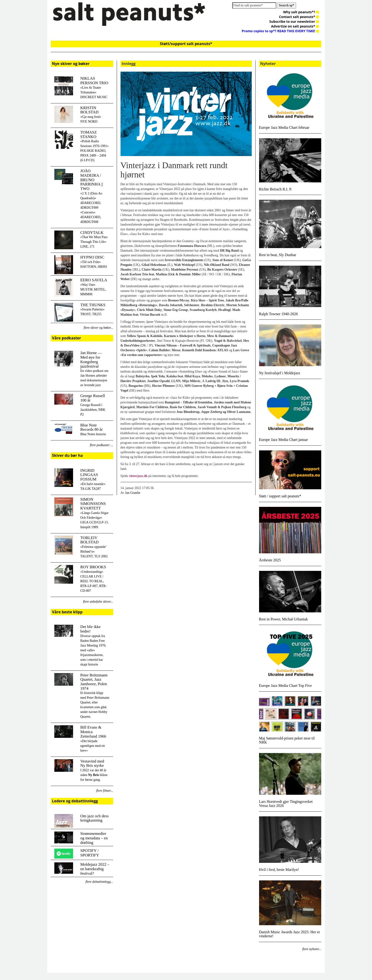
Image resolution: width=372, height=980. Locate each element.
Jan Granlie (133, 493)
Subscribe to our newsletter (294, 21)
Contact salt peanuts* (299, 17)
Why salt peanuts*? (301, 12)
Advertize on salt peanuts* (295, 26)
